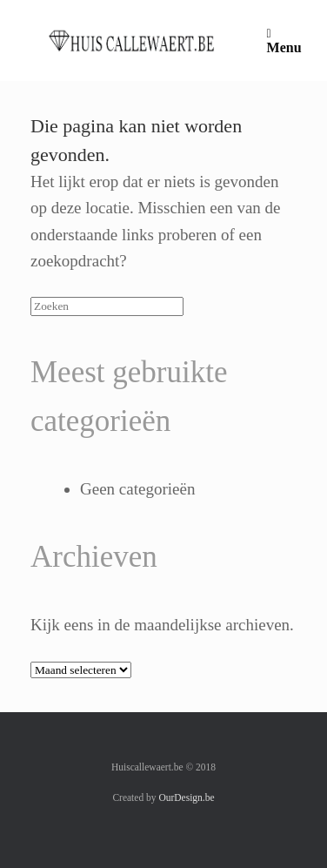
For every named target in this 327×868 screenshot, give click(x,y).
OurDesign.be (186, 797)
